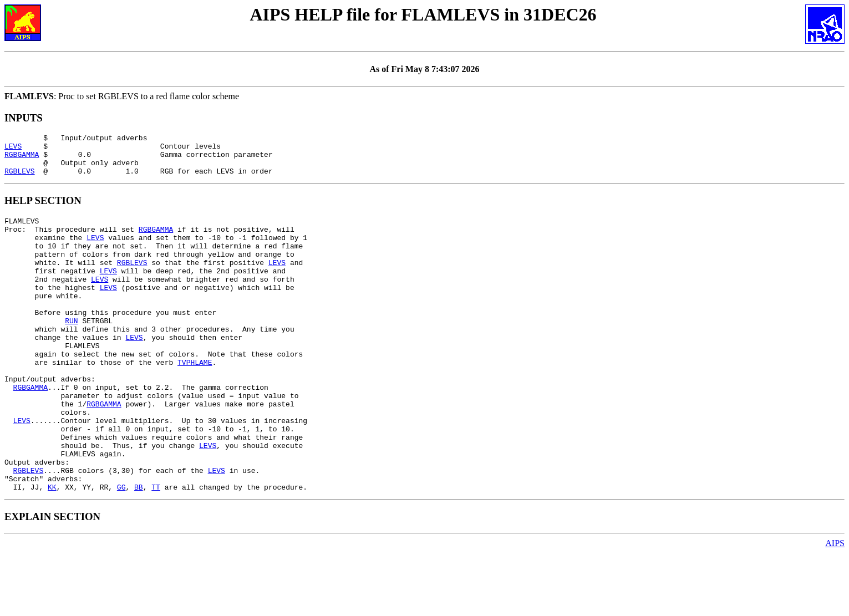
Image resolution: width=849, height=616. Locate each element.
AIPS (835, 606)
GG (121, 550)
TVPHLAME (195, 400)
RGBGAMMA (22, 159)
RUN (71, 350)
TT (156, 550)
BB (139, 550)
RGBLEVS (20, 179)
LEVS (13, 149)
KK (52, 550)
